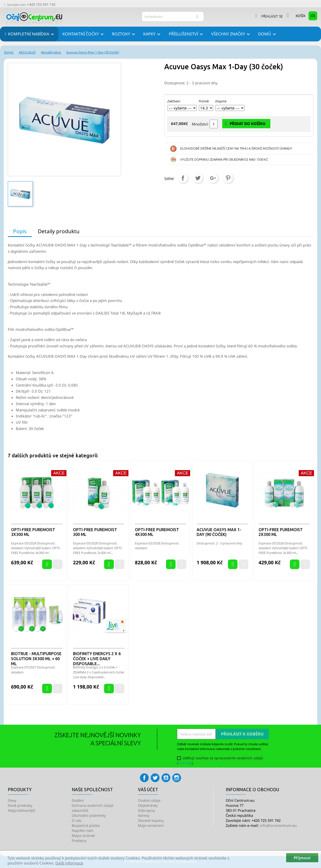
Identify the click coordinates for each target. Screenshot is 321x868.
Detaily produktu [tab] (59, 231)
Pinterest (228, 178)
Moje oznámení (151, 825)
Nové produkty (20, 805)
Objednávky (148, 805)
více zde (185, 763)
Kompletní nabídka (31, 34)
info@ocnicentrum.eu (278, 825)
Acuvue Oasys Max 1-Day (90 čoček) (219, 532)
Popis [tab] (20, 231)
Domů (268, 34)
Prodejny (79, 841)
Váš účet (148, 790)
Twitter (155, 778)
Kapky (153, 34)
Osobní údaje (149, 800)
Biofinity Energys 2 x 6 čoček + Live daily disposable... (97, 659)
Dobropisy (146, 810)
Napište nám (83, 830)
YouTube (166, 778)
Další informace (69, 863)
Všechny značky (231, 34)
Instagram (177, 778)
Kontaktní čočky (84, 34)
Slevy (12, 800)
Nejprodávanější (22, 810)
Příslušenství (187, 34)
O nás (77, 820)
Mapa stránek (83, 835)
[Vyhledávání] (173, 17)
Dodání (78, 800)
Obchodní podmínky (89, 815)
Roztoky (124, 34)
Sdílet (183, 178)
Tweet (198, 178)
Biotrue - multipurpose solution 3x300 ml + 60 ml (36, 659)
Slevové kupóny (151, 820)
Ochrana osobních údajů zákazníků (93, 808)
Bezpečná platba (86, 825)
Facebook (144, 778)
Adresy (144, 815)
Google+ (213, 178)
